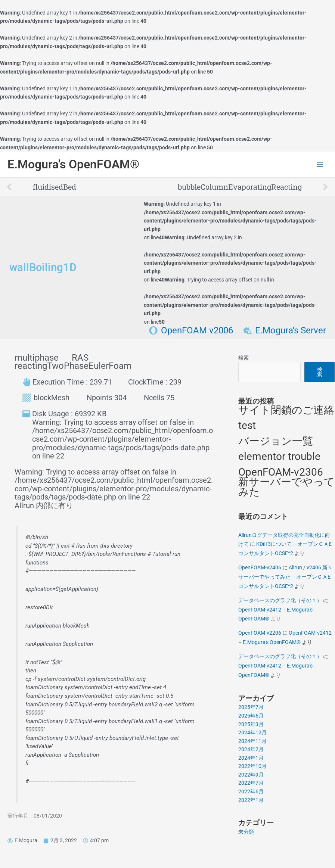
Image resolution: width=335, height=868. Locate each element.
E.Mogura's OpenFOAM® (73, 164)
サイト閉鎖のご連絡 (286, 410)
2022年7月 (251, 783)
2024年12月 (252, 732)
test (247, 425)
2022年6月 (251, 791)
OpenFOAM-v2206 (260, 633)
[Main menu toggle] (320, 164)
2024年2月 (251, 749)
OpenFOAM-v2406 (260, 567)
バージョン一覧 (276, 441)
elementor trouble (279, 456)
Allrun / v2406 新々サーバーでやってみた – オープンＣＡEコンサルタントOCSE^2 (286, 577)
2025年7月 (251, 707)
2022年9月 (251, 775)
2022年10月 (252, 766)
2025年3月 (251, 724)
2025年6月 (251, 716)
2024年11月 (252, 741)
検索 (244, 358)
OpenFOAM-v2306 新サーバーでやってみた (286, 482)
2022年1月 (251, 800)
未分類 (246, 832)
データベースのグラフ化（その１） (280, 600)
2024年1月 (251, 758)
